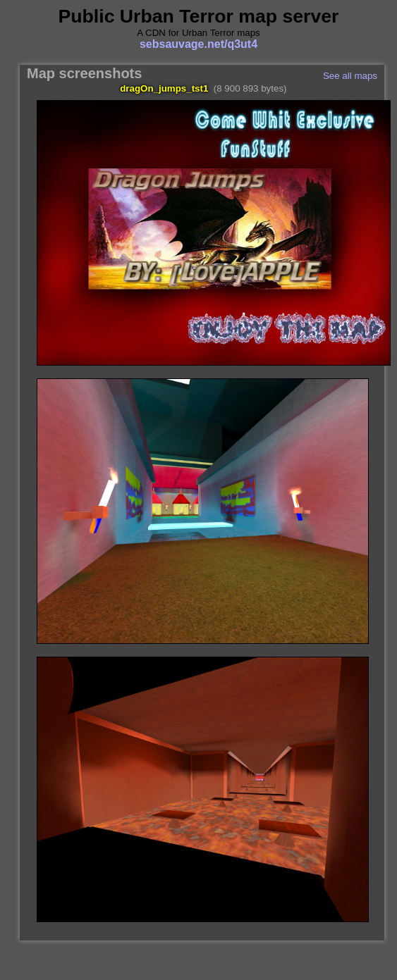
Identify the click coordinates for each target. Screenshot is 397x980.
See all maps (350, 76)
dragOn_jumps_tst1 (164, 88)
